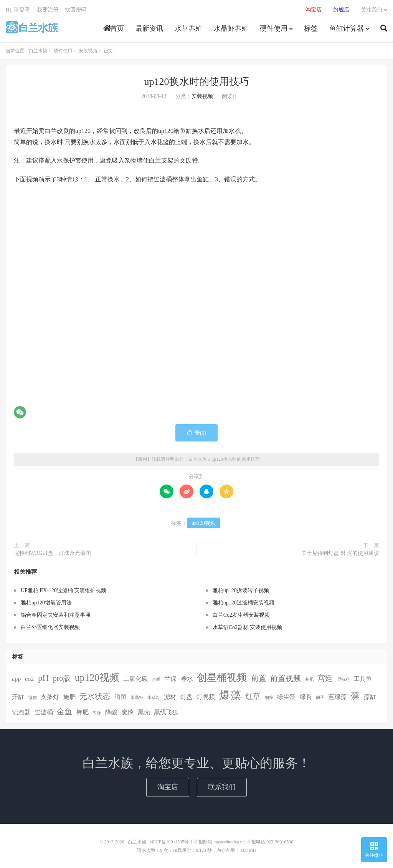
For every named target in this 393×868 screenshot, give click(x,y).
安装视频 (88, 51)
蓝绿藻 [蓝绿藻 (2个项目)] (338, 697)
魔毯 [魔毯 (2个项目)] (127, 712)
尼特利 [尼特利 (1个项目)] (343, 680)
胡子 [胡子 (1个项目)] (320, 698)
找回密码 (76, 10)
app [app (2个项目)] (16, 679)
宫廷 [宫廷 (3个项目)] (325, 678)
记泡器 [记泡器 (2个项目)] (21, 712)
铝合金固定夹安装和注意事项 (56, 615)
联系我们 (222, 787)
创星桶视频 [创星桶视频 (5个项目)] (222, 678)
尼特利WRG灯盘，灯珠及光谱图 (52, 553)
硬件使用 (274, 28)
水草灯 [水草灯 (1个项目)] (154, 698)
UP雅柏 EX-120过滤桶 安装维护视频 (64, 590)
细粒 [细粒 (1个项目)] (269, 698)
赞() (196, 433)
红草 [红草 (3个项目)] (253, 696)
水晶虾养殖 (231, 28)
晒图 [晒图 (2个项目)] (121, 697)
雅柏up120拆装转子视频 (241, 590)
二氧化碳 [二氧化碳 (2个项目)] (135, 679)
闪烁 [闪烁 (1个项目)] (97, 713)
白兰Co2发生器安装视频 (241, 615)
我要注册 (48, 10)
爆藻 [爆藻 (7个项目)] (230, 695)
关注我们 (372, 10)
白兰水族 (32, 27)
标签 (311, 28)
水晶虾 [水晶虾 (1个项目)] (137, 698)
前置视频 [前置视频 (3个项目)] (286, 678)
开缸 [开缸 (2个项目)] (18, 697)
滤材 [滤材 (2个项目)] (170, 697)
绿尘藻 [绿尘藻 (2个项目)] (286, 697)
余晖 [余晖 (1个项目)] (156, 680)
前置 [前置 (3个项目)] (259, 678)
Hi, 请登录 (18, 10)
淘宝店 (168, 787)
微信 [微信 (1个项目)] (33, 698)
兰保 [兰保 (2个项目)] (170, 679)
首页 (114, 28)
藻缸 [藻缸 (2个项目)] (370, 697)
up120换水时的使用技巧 (197, 82)
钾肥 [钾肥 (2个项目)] (83, 712)
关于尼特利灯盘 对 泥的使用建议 (340, 553)
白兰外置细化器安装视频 (50, 627)
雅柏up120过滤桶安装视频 (244, 603)
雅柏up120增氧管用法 (46, 603)
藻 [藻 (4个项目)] (355, 696)
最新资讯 (149, 28)
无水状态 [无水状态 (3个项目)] (95, 696)
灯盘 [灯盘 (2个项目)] (187, 697)
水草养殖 (188, 28)
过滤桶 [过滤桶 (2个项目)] (44, 712)
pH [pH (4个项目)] (43, 678)
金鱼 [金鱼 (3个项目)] (64, 712)
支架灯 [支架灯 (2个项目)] (50, 697)
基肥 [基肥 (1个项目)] (309, 680)
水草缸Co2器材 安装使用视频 (247, 627)
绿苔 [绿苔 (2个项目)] (306, 697)
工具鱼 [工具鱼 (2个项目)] (363, 679)
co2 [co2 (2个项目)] (29, 679)
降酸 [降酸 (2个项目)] (111, 712)
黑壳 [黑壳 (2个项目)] (144, 712)
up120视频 (204, 523)
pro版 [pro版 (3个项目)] (62, 678)
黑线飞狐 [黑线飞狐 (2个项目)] (166, 712)
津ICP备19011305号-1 (171, 842)
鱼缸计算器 (347, 28)
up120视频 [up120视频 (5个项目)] (97, 678)
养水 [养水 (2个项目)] (187, 679)
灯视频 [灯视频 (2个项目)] (206, 697)
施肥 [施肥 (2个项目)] (69, 697)
